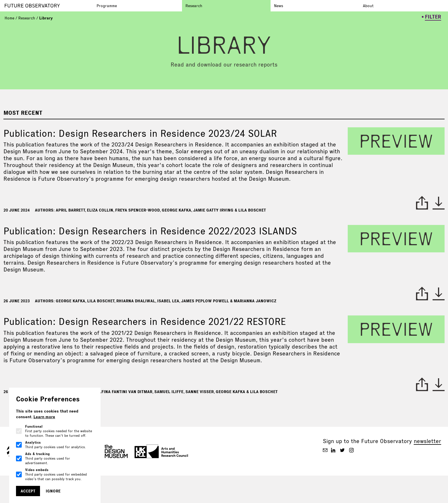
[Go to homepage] (49, 6)
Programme (107, 6)
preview (396, 141)
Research (194, 6)
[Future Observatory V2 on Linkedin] (333, 450)
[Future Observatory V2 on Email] (325, 450)
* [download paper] (439, 203)
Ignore (53, 491)
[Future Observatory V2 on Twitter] (342, 450)
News (279, 6)
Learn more (44, 417)
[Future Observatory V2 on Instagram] (351, 450)
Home (9, 18)
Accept (28, 491)
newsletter (427, 441)
